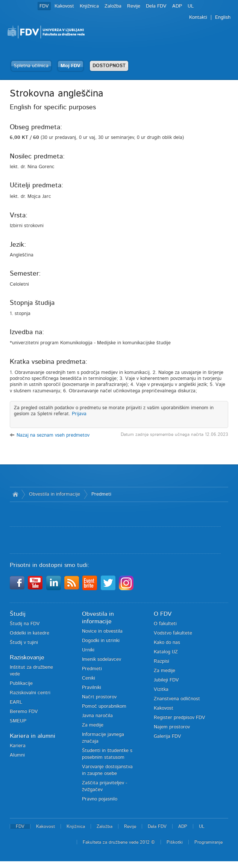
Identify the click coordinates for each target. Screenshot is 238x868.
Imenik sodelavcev (102, 659)
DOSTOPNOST (109, 66)
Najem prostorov (172, 727)
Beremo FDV (24, 712)
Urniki (88, 650)
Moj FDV (70, 66)
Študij (18, 614)
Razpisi (161, 661)
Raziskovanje (27, 657)
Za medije (93, 725)
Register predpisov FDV (180, 718)
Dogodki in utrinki (101, 641)
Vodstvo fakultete (173, 633)
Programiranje (208, 842)
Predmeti (101, 494)
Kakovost (64, 6)
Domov (16, 494)
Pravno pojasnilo (100, 799)
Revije (134, 6)
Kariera (18, 746)
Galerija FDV (168, 736)
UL (191, 6)
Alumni (17, 755)
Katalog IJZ (166, 652)
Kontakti (198, 17)
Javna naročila (97, 716)
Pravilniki (92, 688)
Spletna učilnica (31, 66)
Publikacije (21, 683)
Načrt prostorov (99, 697)
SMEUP (18, 721)
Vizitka (161, 689)
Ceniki (89, 678)
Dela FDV (156, 6)
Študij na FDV (25, 624)
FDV (44, 6)
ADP (177, 6)
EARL (16, 702)
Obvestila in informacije (55, 494)
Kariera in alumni (33, 736)
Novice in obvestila (102, 631)
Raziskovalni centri (30, 693)
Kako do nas (167, 643)
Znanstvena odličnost (177, 699)
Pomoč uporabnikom (104, 706)
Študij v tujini (24, 643)
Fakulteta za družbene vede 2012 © (119, 842)
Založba (113, 6)
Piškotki (175, 842)
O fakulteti (165, 624)
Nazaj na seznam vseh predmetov (53, 435)
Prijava (79, 414)
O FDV (163, 614)
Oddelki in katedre (30, 633)
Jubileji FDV (166, 680)
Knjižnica (89, 6)
